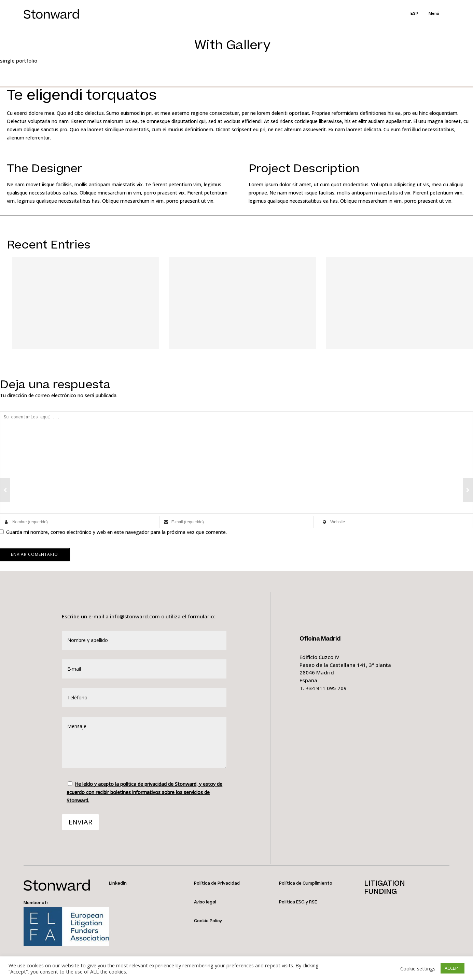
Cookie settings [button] (418, 968)
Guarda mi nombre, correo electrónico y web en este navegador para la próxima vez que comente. (116, 532)
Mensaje (144, 742)
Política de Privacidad (217, 883)
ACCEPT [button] (453, 968)
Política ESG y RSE (298, 902)
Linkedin (118, 883)
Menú (434, 14)
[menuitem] (420, 14)
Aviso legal (205, 902)
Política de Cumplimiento (306, 883)
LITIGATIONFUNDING (385, 888)
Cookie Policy (208, 921)
